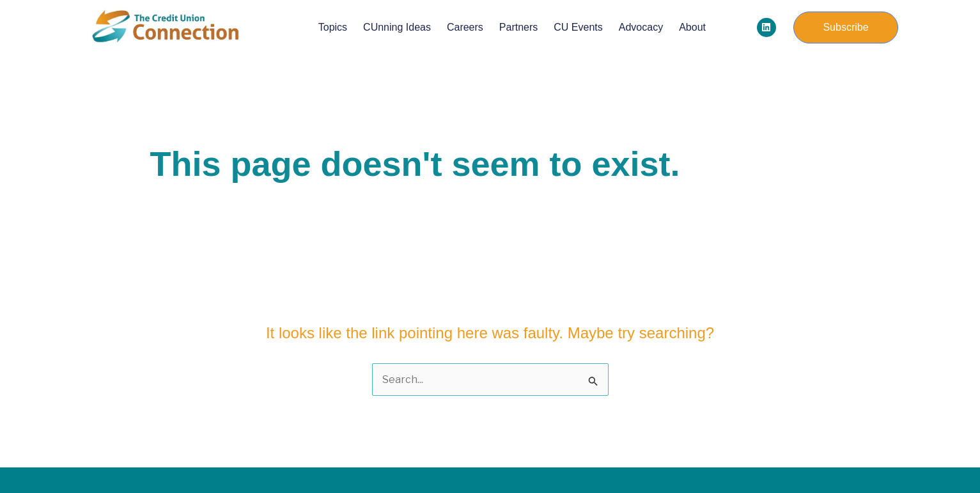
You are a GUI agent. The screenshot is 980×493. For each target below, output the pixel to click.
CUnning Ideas (397, 27)
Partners (518, 27)
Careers (465, 27)
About (692, 27)
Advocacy (641, 27)
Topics (333, 27)
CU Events (578, 27)
